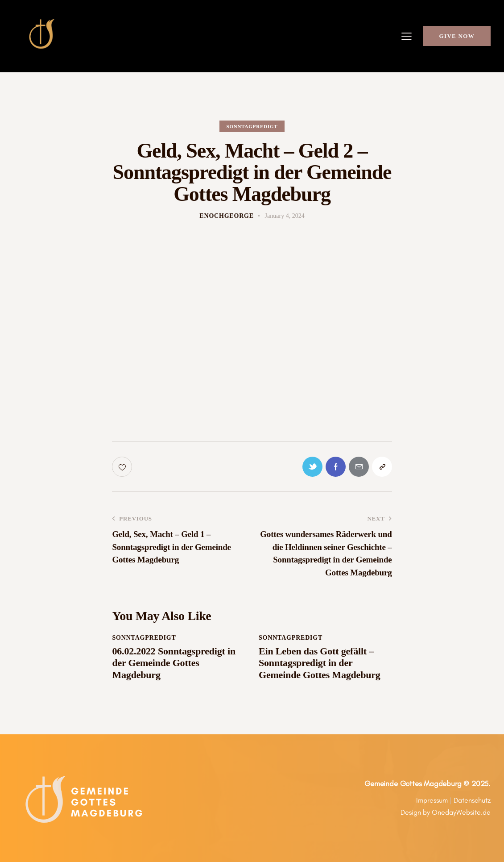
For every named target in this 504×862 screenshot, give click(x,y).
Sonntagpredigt (252, 126)
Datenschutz (472, 800)
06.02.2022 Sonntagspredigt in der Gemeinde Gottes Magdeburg (174, 663)
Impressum (432, 800)
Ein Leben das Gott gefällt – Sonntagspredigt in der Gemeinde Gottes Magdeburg (320, 663)
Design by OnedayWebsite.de (446, 812)
